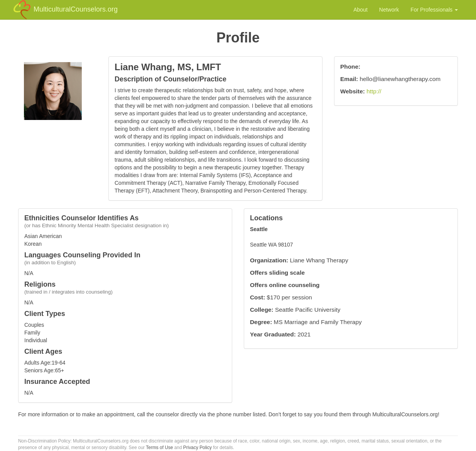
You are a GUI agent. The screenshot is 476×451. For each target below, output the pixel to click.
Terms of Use (159, 448)
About (360, 10)
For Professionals (434, 10)
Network (389, 10)
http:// (374, 91)
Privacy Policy (197, 448)
